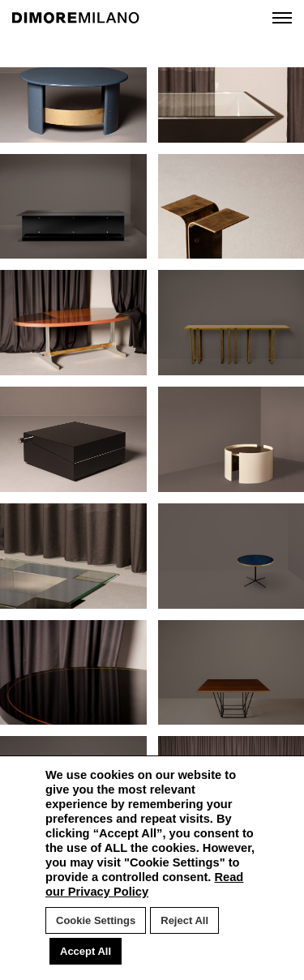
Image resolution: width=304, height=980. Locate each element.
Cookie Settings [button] (96, 920)
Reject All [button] (184, 920)
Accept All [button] (86, 951)
